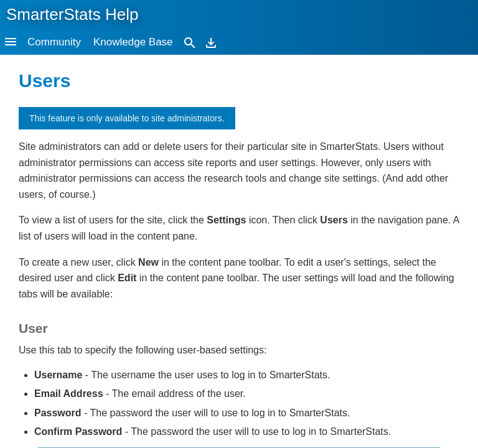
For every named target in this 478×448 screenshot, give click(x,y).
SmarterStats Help (72, 14)
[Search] (190, 42)
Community (54, 42)
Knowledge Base (133, 42)
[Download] (211, 42)
